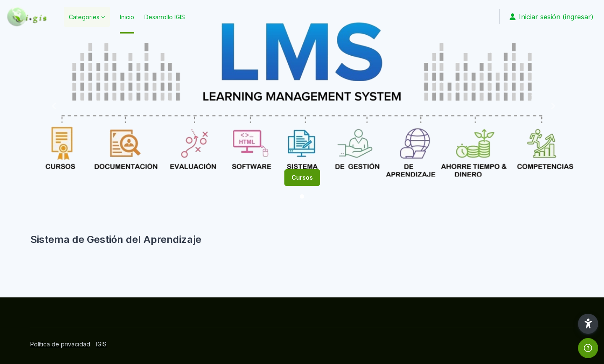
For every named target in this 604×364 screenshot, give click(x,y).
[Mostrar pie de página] (588, 348)
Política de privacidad (60, 344)
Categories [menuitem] (84, 17)
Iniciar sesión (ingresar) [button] (552, 17)
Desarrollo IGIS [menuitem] (165, 17)
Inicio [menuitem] (127, 17)
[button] (52, 105)
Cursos (302, 177)
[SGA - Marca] (27, 17)
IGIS (101, 344)
